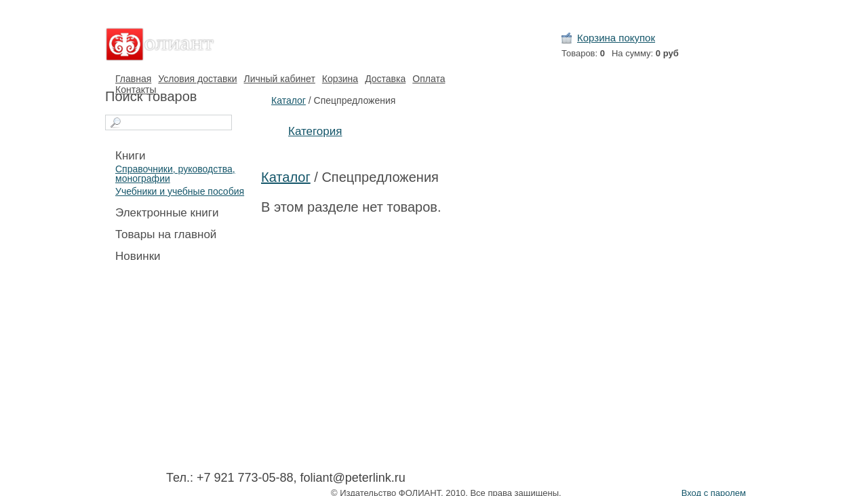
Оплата (429, 79)
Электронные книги (167, 213)
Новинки (138, 256)
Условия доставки (197, 79)
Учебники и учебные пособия (180, 191)
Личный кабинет (279, 79)
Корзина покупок (616, 38)
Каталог (289, 100)
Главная (133, 79)
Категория (315, 131)
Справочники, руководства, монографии (175, 174)
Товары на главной (166, 234)
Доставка (385, 79)
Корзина (340, 79)
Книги (130, 156)
